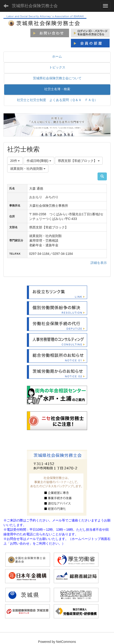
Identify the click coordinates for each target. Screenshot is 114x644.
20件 (15, 161)
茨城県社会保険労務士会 (35, 6)
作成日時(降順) (39, 161)
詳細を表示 (99, 263)
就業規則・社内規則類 (28, 169)
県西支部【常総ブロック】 (79, 161)
